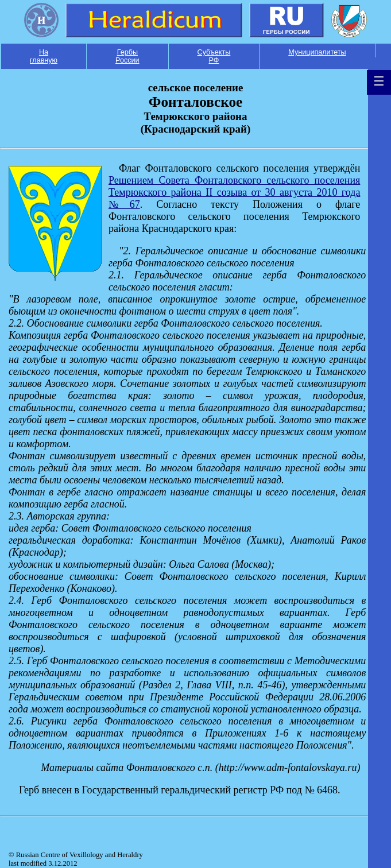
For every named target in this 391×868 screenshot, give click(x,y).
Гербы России (127, 56)
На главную (44, 56)
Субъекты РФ (214, 56)
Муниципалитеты (317, 52)
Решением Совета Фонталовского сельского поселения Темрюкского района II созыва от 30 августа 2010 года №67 (234, 192)
